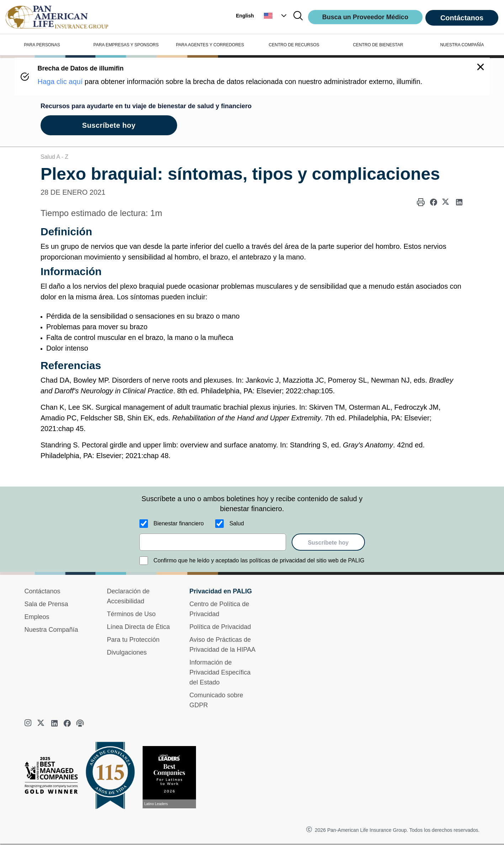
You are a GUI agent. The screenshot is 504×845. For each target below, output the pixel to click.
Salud (237, 523)
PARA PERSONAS (42, 45)
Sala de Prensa (46, 604)
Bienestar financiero (179, 523)
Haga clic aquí (60, 82)
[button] (276, 16)
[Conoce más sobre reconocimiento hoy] (172, 777)
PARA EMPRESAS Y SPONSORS (126, 45)
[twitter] (42, 723)
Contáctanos (462, 18)
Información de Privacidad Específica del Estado (220, 672)
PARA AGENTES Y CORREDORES (210, 45)
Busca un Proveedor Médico (365, 17)
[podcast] (80, 723)
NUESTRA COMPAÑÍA (462, 45)
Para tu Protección (133, 640)
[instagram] (29, 723)
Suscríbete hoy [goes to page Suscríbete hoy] (109, 125)
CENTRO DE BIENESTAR (378, 45)
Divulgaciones (127, 652)
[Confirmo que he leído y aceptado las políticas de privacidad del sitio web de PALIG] (144, 561)
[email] (213, 542)
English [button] (245, 16)
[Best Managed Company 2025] (54, 777)
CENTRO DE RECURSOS (294, 45)
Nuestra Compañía (51, 630)
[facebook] (67, 723)
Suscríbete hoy (328, 543)
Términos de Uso (131, 614)
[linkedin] (54, 723)
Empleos (37, 617)
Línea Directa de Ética (139, 627)
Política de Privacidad (220, 627)
